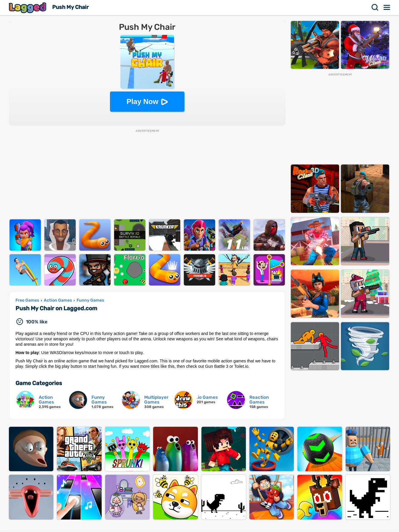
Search (375, 7)
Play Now (143, 101)
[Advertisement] (147, 175)
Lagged (28, 8)
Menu (387, 7)
